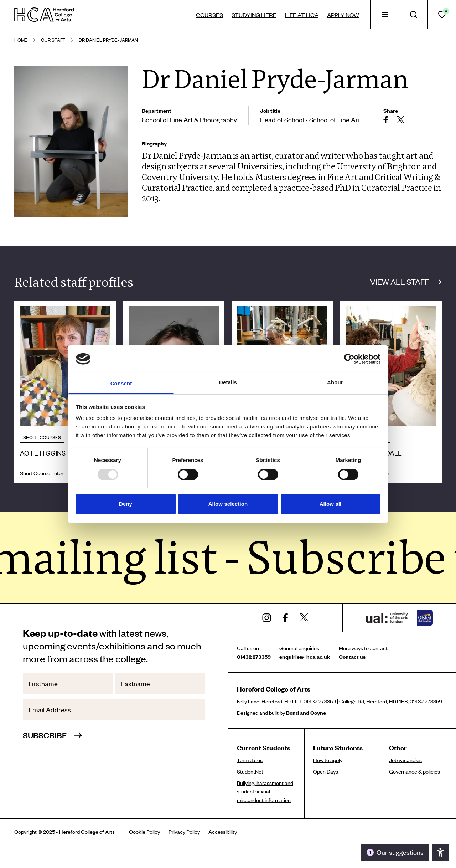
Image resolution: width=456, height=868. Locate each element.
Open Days (326, 771)
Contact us (352, 657)
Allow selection (228, 504)
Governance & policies (414, 771)
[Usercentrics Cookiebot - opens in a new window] (349, 359)
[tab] (385, 15)
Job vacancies (405, 760)
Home (21, 40)
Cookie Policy (144, 832)
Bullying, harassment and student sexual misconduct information (265, 791)
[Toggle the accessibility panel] (395, 852)
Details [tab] (228, 382)
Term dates (250, 760)
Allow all (331, 504)
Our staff (53, 40)
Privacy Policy (184, 832)
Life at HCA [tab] (302, 15)
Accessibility (223, 832)
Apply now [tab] (343, 15)
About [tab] (335, 382)
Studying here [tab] (254, 15)
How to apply (328, 760)
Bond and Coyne (306, 713)
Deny (126, 504)
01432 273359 (254, 657)
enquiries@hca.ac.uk (305, 657)
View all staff (406, 282)
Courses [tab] (209, 15)
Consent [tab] (121, 383)
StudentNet (250, 771)
